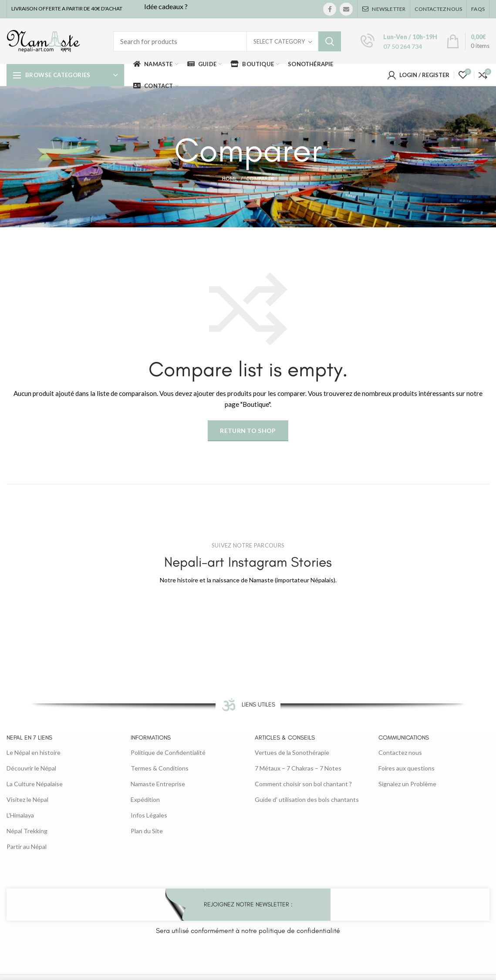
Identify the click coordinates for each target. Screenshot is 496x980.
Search (330, 41)
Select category (279, 41)
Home (230, 178)
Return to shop (248, 431)
